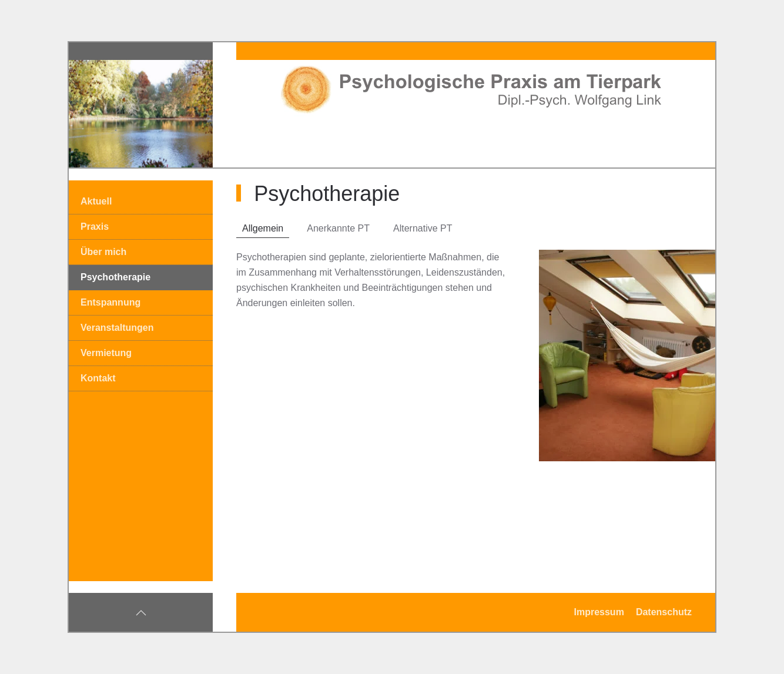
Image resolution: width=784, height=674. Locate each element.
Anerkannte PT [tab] (338, 228)
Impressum (599, 612)
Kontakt (98, 378)
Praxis (95, 227)
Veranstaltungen (117, 328)
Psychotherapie (115, 277)
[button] (141, 613)
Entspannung (110, 302)
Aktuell (96, 201)
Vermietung (106, 353)
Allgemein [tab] (263, 228)
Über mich (103, 252)
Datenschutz (664, 612)
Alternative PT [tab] (423, 228)
